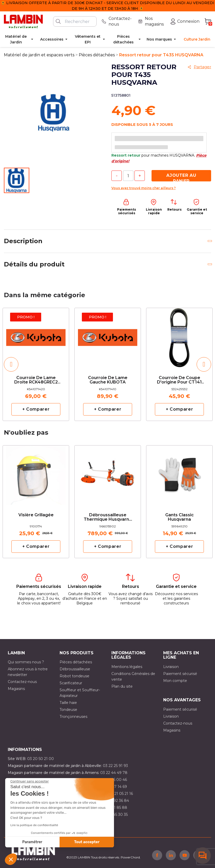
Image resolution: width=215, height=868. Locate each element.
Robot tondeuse (74, 676)
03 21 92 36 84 (116, 801)
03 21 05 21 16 (121, 794)
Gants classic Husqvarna (180, 517)
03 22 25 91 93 (115, 766)
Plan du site (122, 686)
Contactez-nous (22, 682)
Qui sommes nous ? (26, 662)
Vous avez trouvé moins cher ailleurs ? (144, 188)
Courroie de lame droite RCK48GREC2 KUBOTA (36, 380)
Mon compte (175, 681)
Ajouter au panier (181, 177)
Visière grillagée (36, 515)
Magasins (16, 689)
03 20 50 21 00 (41, 759)
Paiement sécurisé (180, 674)
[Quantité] (128, 176)
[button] (11, 859)
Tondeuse (68, 710)
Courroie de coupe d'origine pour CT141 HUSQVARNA (179, 380)
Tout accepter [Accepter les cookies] (87, 842)
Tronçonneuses (73, 717)
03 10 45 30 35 (115, 815)
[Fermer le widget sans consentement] (30, 781)
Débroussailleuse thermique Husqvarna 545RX (108, 517)
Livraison (171, 667)
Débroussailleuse (75, 669)
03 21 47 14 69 (114, 787)
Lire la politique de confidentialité (34, 825)
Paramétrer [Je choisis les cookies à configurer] (32, 842)
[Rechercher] (75, 21)
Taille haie (68, 703)
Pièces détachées (76, 662)
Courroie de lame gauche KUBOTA (108, 380)
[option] (36, 364)
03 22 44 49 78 (114, 773)
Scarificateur (71, 683)
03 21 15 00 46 (114, 780)
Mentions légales (127, 667)
